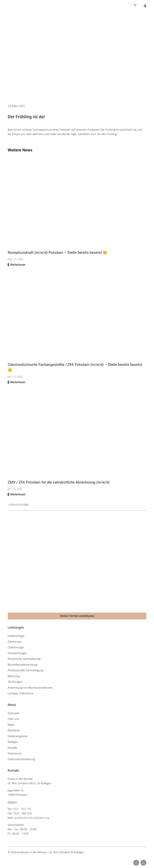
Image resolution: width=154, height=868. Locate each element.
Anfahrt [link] (12, 802)
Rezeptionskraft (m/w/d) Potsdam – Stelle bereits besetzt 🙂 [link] (57, 253)
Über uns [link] (13, 719)
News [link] (11, 725)
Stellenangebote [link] (18, 736)
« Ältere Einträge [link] (18, 504)
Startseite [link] (13, 713)
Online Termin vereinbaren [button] (77, 616)
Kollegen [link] (13, 742)
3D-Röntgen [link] (15, 682)
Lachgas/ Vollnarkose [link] (21, 693)
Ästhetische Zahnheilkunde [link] (24, 659)
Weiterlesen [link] (17, 265)
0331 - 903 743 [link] (22, 809)
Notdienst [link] (14, 730)
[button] (145, 5)
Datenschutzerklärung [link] (21, 759)
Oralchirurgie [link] (16, 647)
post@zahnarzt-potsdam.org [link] (32, 818)
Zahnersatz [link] (14, 642)
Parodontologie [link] (17, 653)
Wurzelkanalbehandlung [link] (23, 665)
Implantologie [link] (16, 636)
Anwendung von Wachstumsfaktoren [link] (30, 688)
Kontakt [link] (12, 748)
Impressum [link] (15, 753)
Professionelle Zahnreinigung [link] (26, 670)
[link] (29, 5)
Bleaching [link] (14, 676)
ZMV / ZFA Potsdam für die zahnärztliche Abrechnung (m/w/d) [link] (59, 482)
